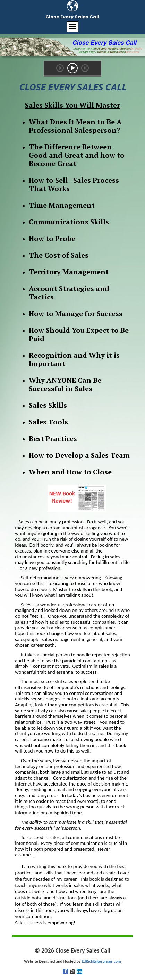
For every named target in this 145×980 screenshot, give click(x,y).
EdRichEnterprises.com (101, 961)
